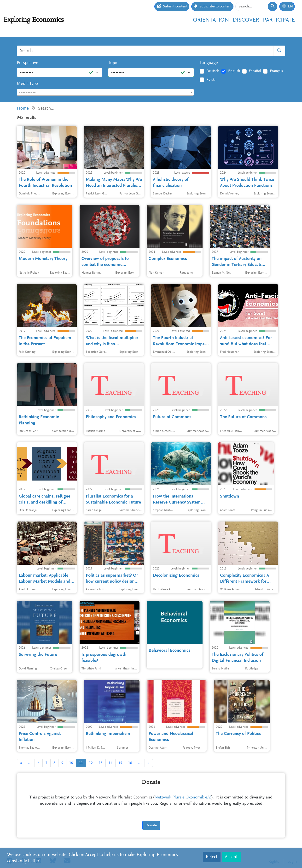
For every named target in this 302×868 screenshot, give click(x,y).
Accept (231, 857)
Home (23, 108)
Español (255, 71)
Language (209, 63)
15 (120, 763)
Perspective (27, 63)
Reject (212, 857)
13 (101, 763)
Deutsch (213, 71)
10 (71, 763)
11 (81, 763)
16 (130, 763)
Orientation (211, 20)
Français (276, 71)
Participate (279, 20)
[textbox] (105, 93)
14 (110, 763)
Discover (246, 20)
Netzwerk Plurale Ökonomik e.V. (183, 798)
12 (91, 763)
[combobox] (105, 92)
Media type (27, 84)
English (234, 71)
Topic (113, 63)
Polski (211, 80)
